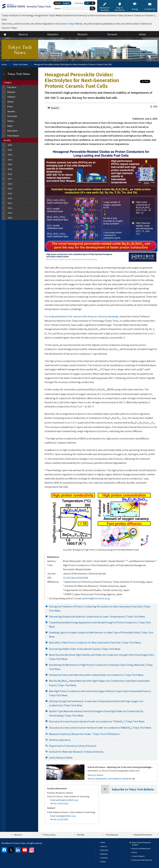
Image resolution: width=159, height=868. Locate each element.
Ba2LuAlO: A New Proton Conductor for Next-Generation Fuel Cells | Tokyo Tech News (95, 643)
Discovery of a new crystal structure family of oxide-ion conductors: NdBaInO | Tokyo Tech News (100, 728)
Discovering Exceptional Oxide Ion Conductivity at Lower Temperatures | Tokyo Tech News (97, 616)
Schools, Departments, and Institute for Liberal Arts (110, 779)
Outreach (104, 858)
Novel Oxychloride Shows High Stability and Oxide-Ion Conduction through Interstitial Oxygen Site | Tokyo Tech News (102, 657)
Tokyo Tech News (20, 64)
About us (18, 835)
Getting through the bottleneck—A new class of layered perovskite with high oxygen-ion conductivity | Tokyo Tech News (96, 703)
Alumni (134, 852)
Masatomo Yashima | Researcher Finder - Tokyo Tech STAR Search (84, 734)
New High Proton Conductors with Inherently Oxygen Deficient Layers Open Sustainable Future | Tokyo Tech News (100, 693)
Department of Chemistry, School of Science (73, 746)
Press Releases (112, 835)
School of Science (95, 775)
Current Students (138, 856)
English (66, 3)
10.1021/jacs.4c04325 (74, 578)
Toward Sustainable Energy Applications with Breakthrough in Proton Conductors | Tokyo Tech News (100, 624)
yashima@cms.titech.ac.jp (96, 598)
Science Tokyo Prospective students (141, 844)
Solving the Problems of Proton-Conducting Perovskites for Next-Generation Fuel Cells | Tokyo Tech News (100, 609)
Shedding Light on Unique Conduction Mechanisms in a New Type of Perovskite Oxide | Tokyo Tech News (101, 635)
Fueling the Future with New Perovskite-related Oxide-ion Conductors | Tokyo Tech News (96, 675)
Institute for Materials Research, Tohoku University (76, 752)
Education (105, 850)
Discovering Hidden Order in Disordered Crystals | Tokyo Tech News (85, 649)
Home (4, 64)
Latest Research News (61, 758)
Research (55, 108)
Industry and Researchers (141, 848)
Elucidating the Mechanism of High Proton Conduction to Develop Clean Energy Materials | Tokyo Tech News (101, 667)
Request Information (143, 835)
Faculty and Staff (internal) (142, 860)
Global (103, 862)
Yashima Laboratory (60, 740)
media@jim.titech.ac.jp (66, 816)
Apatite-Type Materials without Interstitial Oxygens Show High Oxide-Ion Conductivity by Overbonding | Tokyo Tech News (96, 713)
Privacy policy (49, 835)
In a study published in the (80, 316)
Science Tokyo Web (70, 24)
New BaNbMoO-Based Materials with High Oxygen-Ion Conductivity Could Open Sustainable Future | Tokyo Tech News (99, 683)
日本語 (58, 3)
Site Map (81, 835)
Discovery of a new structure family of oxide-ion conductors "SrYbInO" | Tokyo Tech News (97, 722)
